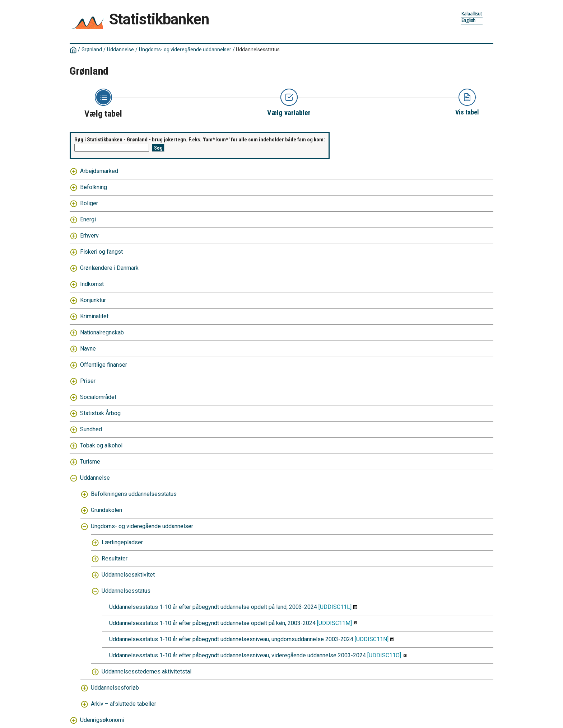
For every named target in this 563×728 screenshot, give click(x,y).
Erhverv (89, 236)
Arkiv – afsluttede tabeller (124, 704)
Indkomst (92, 284)
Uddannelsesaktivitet (128, 575)
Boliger (89, 203)
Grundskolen (106, 510)
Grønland (92, 50)
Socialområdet (98, 397)
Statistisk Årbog (100, 413)
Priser (88, 381)
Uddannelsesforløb (115, 688)
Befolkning (94, 187)
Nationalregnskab (102, 332)
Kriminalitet (94, 316)
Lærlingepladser (122, 542)
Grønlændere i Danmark (109, 268)
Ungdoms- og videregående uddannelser (185, 50)
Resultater (115, 558)
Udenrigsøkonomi (102, 720)
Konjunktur (93, 300)
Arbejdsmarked (99, 171)
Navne (88, 349)
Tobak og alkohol (101, 445)
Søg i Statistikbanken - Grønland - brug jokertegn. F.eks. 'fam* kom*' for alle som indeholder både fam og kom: (200, 140)
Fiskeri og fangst (101, 252)
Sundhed (91, 429)
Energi (88, 219)
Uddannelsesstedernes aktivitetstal (146, 671)
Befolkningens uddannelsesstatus (134, 494)
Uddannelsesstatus (258, 50)
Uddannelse (120, 50)
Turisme (90, 462)
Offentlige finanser (104, 365)
